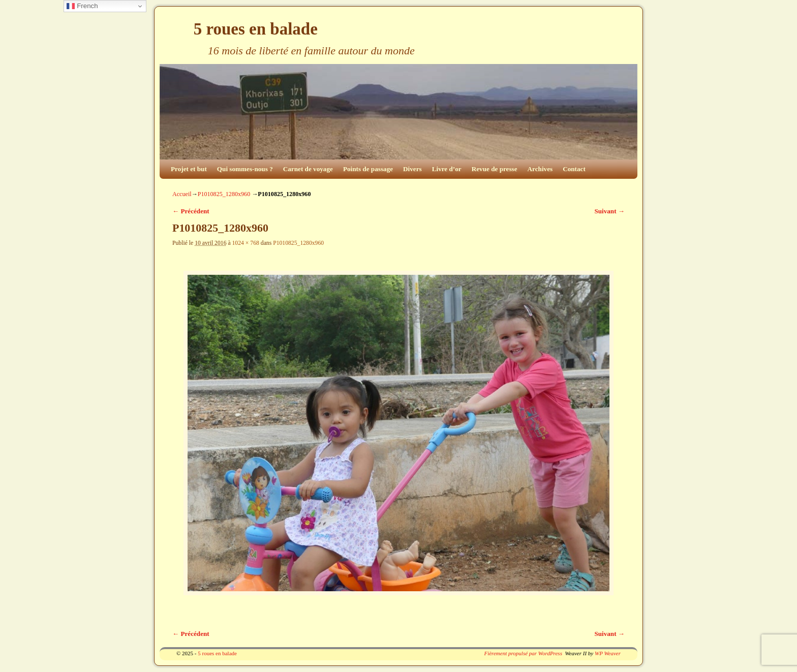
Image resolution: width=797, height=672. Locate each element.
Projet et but (189, 169)
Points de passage (368, 169)
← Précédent (191, 211)
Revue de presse (495, 169)
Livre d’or (447, 169)
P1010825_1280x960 (224, 194)
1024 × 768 (246, 243)
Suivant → (609, 211)
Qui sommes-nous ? (245, 169)
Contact (574, 169)
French (82, 6)
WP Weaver (608, 653)
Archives (540, 169)
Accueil (182, 194)
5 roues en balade (256, 29)
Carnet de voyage (308, 169)
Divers (412, 169)
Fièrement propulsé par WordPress (523, 653)
